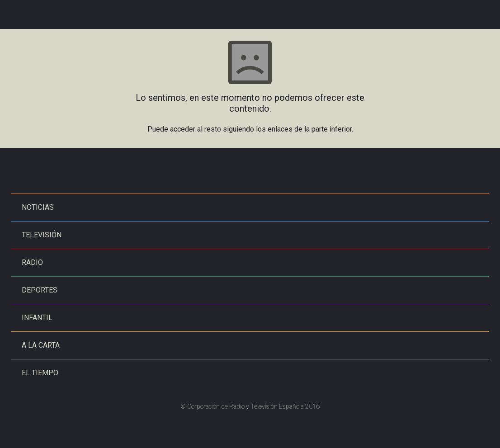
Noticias (38, 207)
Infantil (37, 318)
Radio (32, 262)
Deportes (40, 290)
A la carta (41, 345)
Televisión (42, 235)
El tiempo (40, 373)
